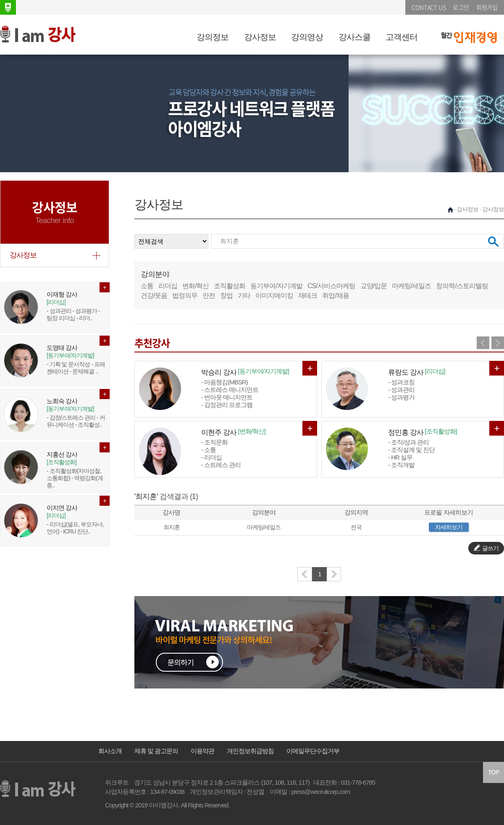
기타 (244, 296)
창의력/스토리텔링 (462, 286)
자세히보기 (449, 527)
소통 (147, 286)
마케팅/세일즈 (411, 286)
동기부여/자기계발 (276, 286)
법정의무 (185, 296)
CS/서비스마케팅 (331, 286)
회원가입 (487, 7)
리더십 (168, 286)
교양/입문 (374, 286)
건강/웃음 (154, 296)
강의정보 (213, 37)
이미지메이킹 (274, 296)
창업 (226, 296)
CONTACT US (429, 7)
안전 (209, 296)
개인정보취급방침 (250, 751)
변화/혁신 (196, 286)
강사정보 (260, 37)
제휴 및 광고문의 (156, 751)
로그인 (461, 7)
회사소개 (110, 751)
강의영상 (307, 37)
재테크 (308, 296)
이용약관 (202, 751)
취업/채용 (335, 296)
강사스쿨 (354, 37)
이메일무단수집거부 (313, 751)
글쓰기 (486, 548)
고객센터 (402, 37)
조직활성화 (230, 286)
